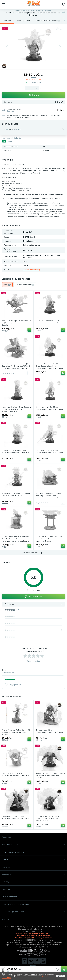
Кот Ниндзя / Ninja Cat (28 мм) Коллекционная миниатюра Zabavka (49, 408)
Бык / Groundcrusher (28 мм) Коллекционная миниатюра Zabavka (16, 818)
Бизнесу (33, 882)
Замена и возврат (33, 897)
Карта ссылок (34, 966)
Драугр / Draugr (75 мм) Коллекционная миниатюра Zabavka (49, 731)
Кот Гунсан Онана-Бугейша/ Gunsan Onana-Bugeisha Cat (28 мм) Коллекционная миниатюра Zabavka (49, 366)
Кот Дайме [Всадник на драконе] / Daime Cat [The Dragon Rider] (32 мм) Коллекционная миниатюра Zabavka (16, 366)
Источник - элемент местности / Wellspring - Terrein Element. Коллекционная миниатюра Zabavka (49, 496)
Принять (60, 976)
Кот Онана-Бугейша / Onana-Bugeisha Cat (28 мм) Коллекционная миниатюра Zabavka (16, 409)
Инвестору (33, 919)
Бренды (33, 859)
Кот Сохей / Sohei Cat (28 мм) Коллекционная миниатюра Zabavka (49, 451)
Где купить (33, 837)
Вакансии (33, 889)
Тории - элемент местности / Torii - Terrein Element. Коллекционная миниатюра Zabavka (49, 539)
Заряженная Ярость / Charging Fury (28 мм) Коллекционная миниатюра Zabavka (50, 775)
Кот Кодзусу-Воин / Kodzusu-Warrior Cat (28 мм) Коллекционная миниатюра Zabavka (16, 496)
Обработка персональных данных (33, 904)
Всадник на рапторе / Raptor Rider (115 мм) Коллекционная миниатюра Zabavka (17, 323)
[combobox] (7, 129)
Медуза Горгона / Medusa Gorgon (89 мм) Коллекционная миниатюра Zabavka (16, 732)
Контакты (33, 867)
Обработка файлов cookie (33, 912)
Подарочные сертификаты (33, 852)
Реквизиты (33, 874)
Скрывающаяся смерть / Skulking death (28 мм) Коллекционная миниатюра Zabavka (48, 819)
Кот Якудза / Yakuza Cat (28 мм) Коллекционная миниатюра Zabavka (16, 451)
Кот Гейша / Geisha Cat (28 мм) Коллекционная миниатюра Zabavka (49, 322)
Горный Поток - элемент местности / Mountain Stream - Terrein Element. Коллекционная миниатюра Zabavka (16, 539)
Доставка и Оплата (33, 844)
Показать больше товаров (33, 553)
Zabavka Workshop (32, 270)
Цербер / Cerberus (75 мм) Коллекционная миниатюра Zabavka (16, 774)
